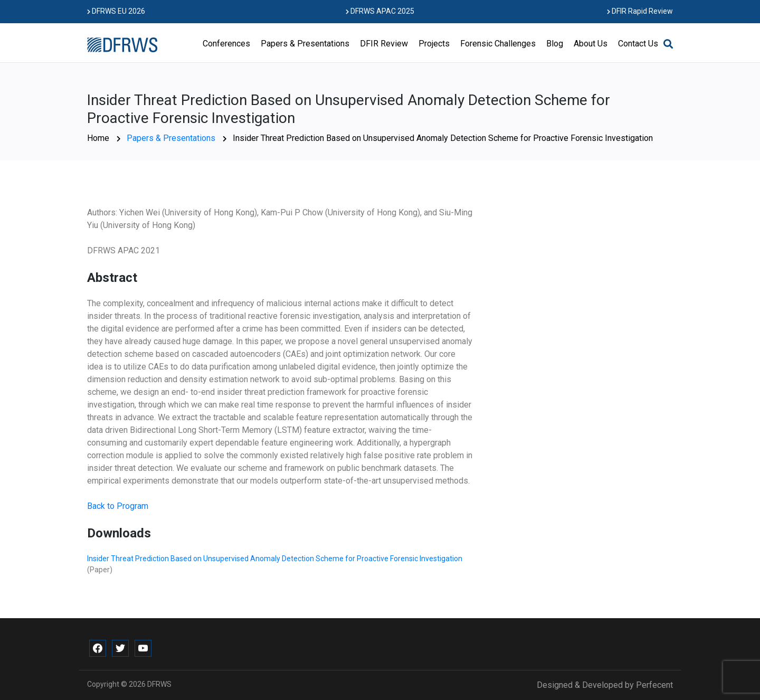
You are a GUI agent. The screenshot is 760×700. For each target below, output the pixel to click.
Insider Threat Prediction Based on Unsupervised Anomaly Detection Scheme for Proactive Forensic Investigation (275, 559)
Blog (555, 44)
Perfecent (654, 685)
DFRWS (159, 684)
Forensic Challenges (498, 44)
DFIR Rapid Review (640, 11)
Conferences (226, 44)
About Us (591, 44)
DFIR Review (384, 44)
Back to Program (118, 506)
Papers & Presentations (305, 44)
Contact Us (638, 44)
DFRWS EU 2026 (116, 11)
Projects (434, 44)
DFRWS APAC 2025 (380, 11)
